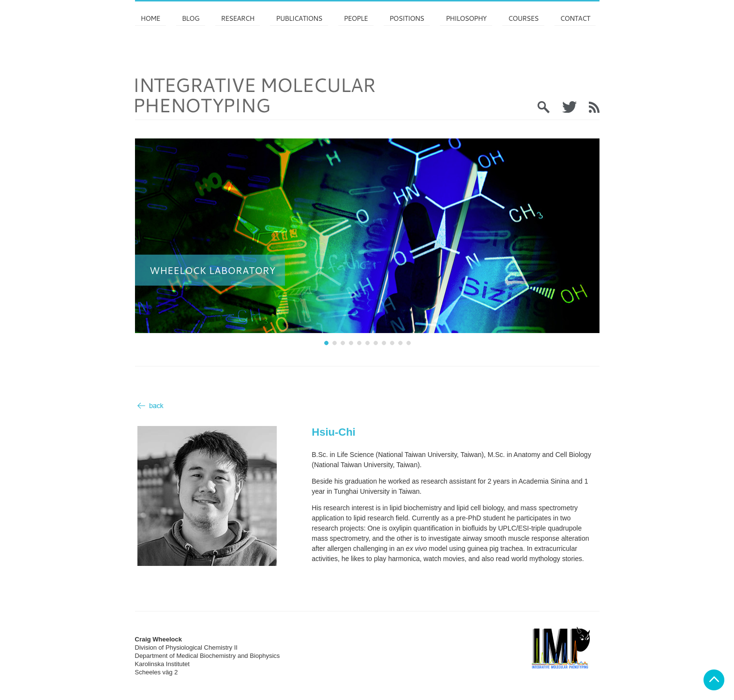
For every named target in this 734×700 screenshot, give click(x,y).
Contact (575, 18)
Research (238, 18)
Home (150, 18)
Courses (523, 18)
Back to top (714, 680)
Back (150, 406)
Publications (299, 18)
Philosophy (466, 18)
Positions (407, 18)
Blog (191, 18)
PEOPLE (356, 18)
